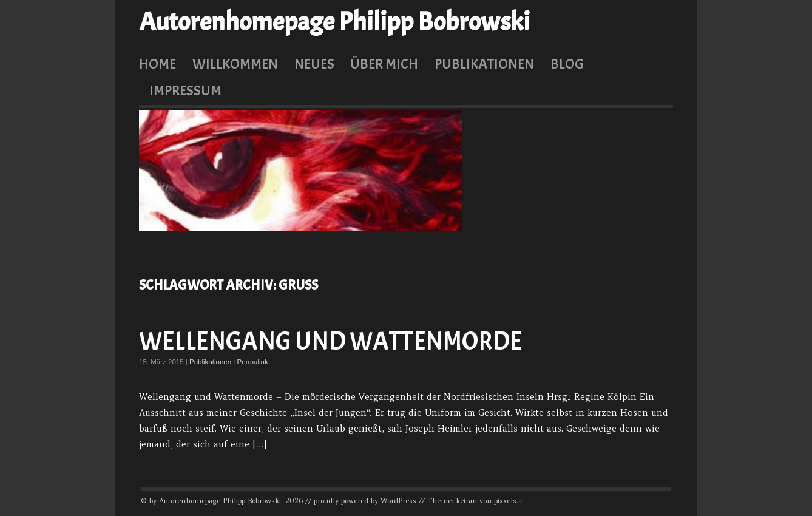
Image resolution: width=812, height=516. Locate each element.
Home (157, 64)
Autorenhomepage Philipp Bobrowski (334, 22)
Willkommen (235, 64)
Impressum (185, 90)
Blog (567, 64)
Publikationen (484, 64)
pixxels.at (509, 501)
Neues (314, 64)
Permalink (253, 362)
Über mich (384, 64)
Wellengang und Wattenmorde (330, 341)
